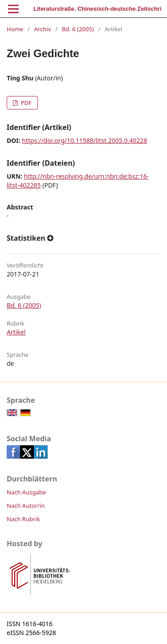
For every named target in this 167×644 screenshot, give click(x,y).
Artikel (16, 332)
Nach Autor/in (26, 506)
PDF (25, 103)
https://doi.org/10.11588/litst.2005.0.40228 (84, 140)
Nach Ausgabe (26, 492)
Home (15, 29)
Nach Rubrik (23, 519)
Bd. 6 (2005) (78, 29)
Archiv (43, 29)
